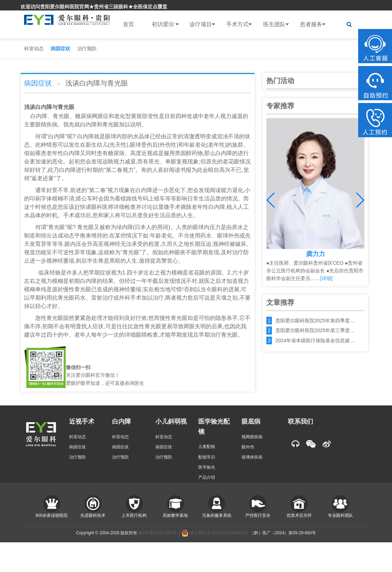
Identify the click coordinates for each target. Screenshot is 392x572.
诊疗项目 (202, 24)
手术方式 (239, 24)
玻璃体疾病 (252, 457)
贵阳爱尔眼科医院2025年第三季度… (315, 330)
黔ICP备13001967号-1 (160, 533)
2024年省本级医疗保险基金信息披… (315, 340)
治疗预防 (87, 49)
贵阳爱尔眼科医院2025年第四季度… (315, 321)
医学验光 (207, 467)
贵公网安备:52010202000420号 (215, 533)
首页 (128, 24)
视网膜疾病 (252, 437)
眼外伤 (248, 447)
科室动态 (34, 49)
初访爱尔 (165, 24)
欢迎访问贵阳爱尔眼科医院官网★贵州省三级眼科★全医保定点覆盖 (94, 7)
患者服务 (313, 24)
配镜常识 (207, 457)
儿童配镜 (207, 447)
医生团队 (276, 24)
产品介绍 (207, 477)
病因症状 (60, 49)
